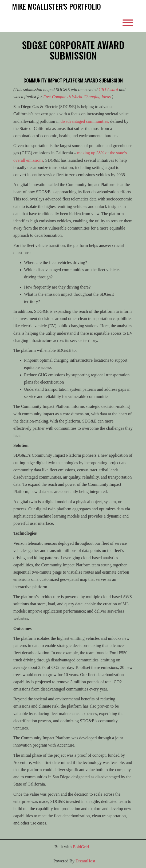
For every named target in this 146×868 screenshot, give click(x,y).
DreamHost (85, 861)
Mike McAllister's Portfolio (56, 7)
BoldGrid (81, 847)
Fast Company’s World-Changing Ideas (77, 97)
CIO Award (108, 90)
